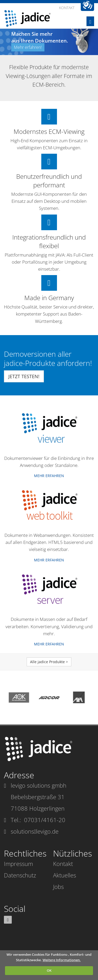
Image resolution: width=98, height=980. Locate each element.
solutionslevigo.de (35, 831)
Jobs (58, 887)
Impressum (18, 864)
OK (49, 970)
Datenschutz (20, 875)
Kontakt (63, 864)
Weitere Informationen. (62, 960)
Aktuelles (65, 875)
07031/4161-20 (45, 820)
